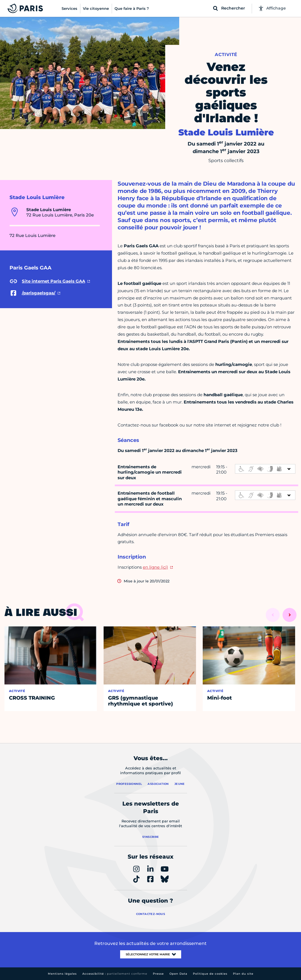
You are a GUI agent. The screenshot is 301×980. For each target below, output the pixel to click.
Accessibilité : (115, 974)
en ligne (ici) (155, 567)
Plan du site (243, 974)
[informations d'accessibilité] (265, 469)
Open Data (178, 974)
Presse (158, 974)
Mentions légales (62, 974)
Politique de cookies (210, 974)
